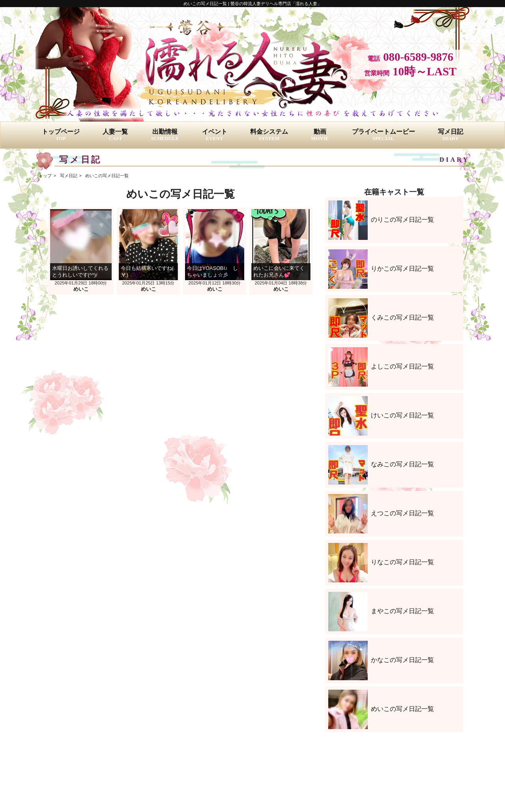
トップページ (61, 135)
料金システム (269, 135)
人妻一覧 (115, 135)
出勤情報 (165, 135)
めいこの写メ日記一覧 (107, 176)
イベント (215, 135)
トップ (45, 176)
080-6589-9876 (418, 57)
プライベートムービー (383, 135)
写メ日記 (451, 135)
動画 (320, 135)
